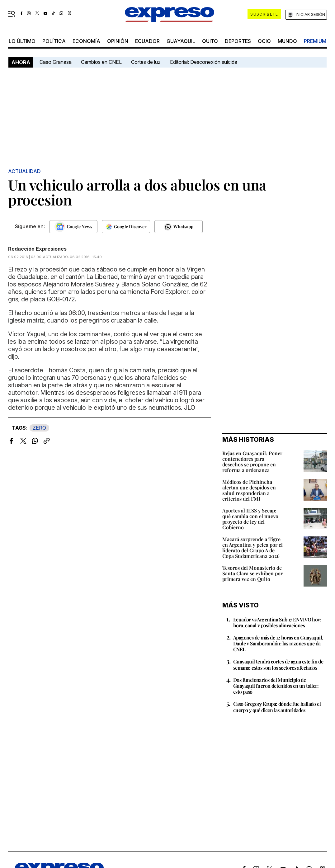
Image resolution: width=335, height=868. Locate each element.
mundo (287, 41)
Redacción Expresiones (37, 249)
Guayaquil (181, 41)
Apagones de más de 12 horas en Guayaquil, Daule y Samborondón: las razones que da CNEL (278, 643)
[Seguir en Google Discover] (126, 227)
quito (210, 41)
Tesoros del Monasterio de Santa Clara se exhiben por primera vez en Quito (252, 573)
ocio (264, 41)
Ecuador (147, 41)
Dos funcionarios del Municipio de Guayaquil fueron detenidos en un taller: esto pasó (276, 686)
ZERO (39, 428)
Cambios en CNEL (101, 62)
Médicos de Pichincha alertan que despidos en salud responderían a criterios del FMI (249, 490)
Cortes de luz (146, 62)
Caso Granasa (56, 62)
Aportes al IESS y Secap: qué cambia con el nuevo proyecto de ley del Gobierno (250, 519)
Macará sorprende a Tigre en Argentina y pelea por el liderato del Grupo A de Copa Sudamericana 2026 (252, 547)
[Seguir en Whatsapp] (179, 227)
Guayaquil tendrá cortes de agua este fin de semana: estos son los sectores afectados (278, 664)
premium (315, 41)
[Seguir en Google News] (73, 227)
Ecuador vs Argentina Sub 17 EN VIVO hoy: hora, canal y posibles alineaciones (277, 622)
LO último (22, 41)
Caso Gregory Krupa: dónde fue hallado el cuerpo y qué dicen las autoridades (277, 707)
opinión (118, 41)
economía (86, 41)
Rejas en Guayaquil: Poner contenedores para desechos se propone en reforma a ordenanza (252, 462)
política (54, 41)
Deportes (238, 41)
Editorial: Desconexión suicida (204, 62)
